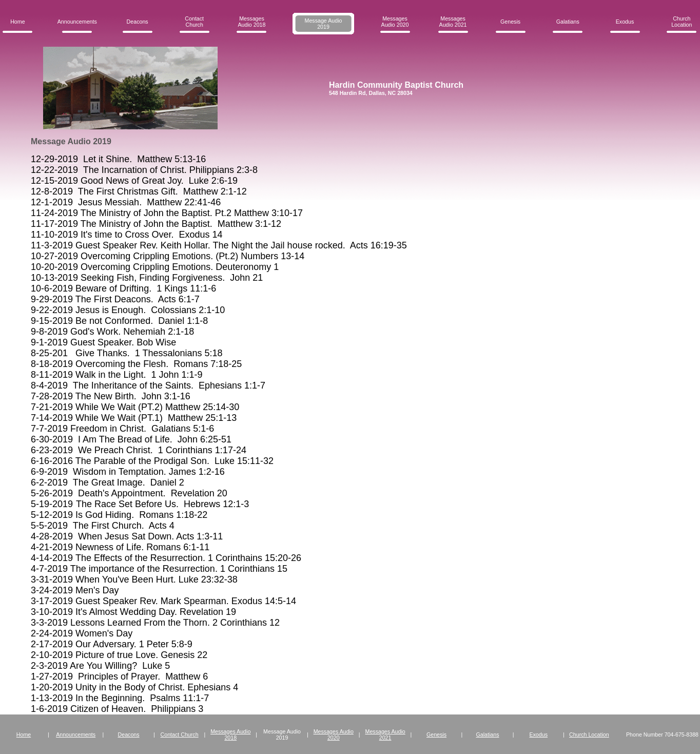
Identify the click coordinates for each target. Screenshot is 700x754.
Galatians (568, 22)
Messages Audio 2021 (453, 22)
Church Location (682, 22)
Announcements (77, 22)
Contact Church (194, 22)
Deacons (138, 22)
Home (17, 22)
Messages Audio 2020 (395, 22)
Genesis (510, 22)
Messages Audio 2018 (252, 22)
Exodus (625, 22)
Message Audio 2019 (324, 24)
